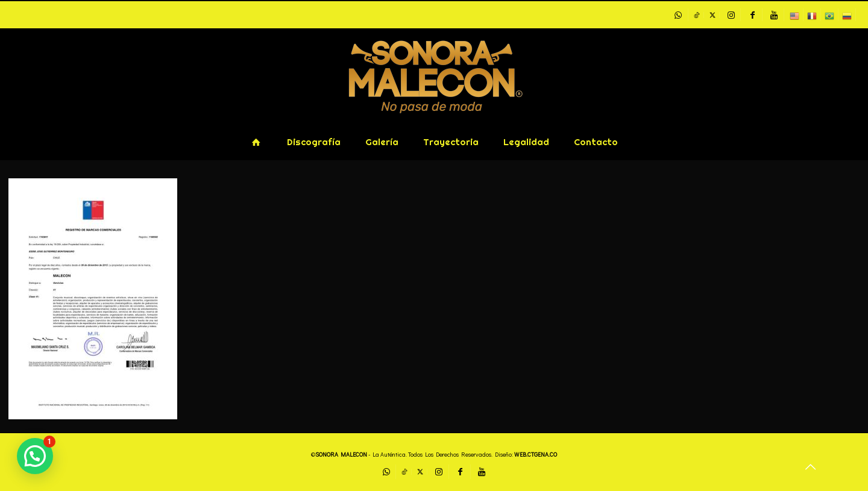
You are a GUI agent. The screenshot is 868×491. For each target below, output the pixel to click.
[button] (35, 456)
